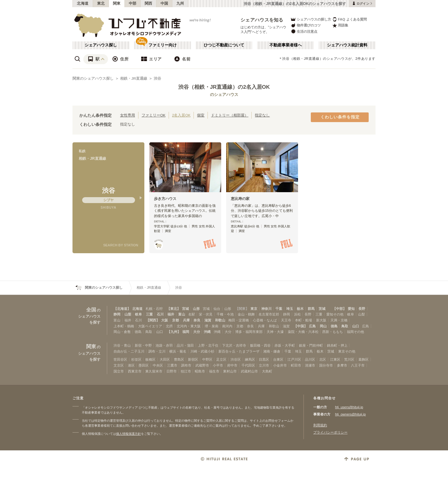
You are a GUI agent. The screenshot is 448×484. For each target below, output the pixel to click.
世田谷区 (120, 359)
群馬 (311, 309)
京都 (175, 320)
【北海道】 (122, 309)
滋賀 (208, 320)
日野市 (172, 371)
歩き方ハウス (165, 199)
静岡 (117, 314)
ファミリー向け (163, 45)
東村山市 (230, 371)
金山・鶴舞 (246, 314)
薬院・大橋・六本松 (303, 332)
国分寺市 (326, 365)
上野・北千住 (208, 345)
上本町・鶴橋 (124, 326)
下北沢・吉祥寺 (234, 345)
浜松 (297, 314)
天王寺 (286, 320)
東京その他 (347, 351)
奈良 (197, 320)
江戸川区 (294, 359)
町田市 (296, 365)
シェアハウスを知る (262, 20)
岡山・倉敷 (122, 332)
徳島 (334, 326)
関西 (149, 3)
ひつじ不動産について (224, 45)
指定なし (262, 115)
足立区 (221, 359)
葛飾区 (364, 359)
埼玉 (290, 309)
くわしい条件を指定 (340, 117)
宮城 (185, 309)
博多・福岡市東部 (249, 332)
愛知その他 (335, 314)
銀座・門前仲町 (311, 345)
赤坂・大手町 (285, 345)
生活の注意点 (304, 31)
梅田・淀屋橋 (239, 320)
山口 (356, 326)
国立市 (119, 371)
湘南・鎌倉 (272, 351)
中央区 (158, 365)
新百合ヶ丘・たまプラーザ (239, 351)
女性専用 (128, 115)
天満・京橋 (339, 320)
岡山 (323, 326)
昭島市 (200, 371)
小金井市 (280, 365)
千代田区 (248, 365)
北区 (323, 359)
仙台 (217, 309)
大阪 (165, 320)
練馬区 (250, 359)
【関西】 (153, 320)
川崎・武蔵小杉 (202, 351)
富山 (182, 314)
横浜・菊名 (178, 351)
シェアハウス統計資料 (347, 45)
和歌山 (220, 320)
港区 (131, 365)
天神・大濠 (275, 332)
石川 (160, 314)
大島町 (267, 371)
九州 (180, 3)
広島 (312, 326)
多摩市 (342, 365)
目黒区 (264, 359)
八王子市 (358, 365)
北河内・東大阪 (189, 326)
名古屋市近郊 (269, 314)
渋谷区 (236, 359)
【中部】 (339, 309)
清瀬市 (310, 365)
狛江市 (186, 371)
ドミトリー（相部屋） (230, 115)
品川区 (310, 359)
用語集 (340, 25)
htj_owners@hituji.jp (350, 414)
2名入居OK (181, 115)
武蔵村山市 (249, 371)
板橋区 (150, 359)
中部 (133, 3)
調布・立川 (157, 351)
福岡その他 (355, 332)
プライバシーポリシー (330, 432)
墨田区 (144, 365)
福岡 (186, 332)
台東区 (278, 359)
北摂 (169, 326)
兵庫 (186, 320)
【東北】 (174, 309)
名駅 (192, 314)
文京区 (119, 365)
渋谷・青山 (122, 345)
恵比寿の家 (240, 199)
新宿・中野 (143, 345)
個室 (201, 115)
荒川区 (349, 359)
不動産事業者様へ (286, 45)
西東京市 (135, 371)
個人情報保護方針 (128, 434)
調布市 (186, 365)
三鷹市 (172, 365)
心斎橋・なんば (265, 320)
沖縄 (207, 332)
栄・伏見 (206, 314)
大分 (197, 332)
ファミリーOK (154, 115)
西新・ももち (333, 332)
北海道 (83, 3)
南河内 (227, 326)
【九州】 (174, 332)
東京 (254, 309)
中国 (164, 3)
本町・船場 (303, 320)
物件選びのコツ (306, 25)
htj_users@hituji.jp (349, 407)
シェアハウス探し (101, 45)
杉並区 (136, 359)
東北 (101, 3)
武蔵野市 (202, 365)
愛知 (351, 309)
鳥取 (345, 326)
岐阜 (138, 314)
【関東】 (242, 309)
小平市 (218, 365)
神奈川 (266, 309)
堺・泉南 (212, 326)
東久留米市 (154, 371)
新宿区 (193, 359)
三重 (149, 314)
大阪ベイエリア (150, 326)
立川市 (264, 365)
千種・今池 (225, 314)
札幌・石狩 (154, 309)
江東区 (335, 359)
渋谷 (157, 78)
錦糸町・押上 (337, 345)
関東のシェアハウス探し (93, 78)
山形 (196, 309)
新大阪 (321, 320)
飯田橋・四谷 (260, 345)
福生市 (214, 371)
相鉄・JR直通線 (134, 78)
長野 (362, 309)
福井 (171, 314)
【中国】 (301, 326)
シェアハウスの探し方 (311, 19)
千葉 (279, 309)
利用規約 (320, 425)
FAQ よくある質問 (350, 19)
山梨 (128, 314)
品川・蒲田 (185, 345)
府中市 (232, 365)
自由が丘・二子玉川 (129, 351)
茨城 (322, 309)
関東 (117, 3)
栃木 (300, 309)
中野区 (207, 359)
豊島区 (179, 359)
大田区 (165, 359)
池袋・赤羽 (164, 345)
